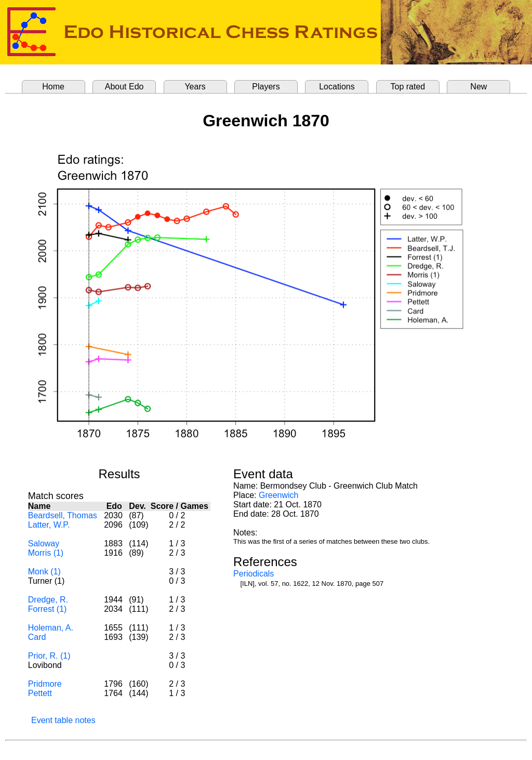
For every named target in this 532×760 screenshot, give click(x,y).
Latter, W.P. (49, 525)
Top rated (408, 87)
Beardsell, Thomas (63, 515)
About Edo (124, 87)
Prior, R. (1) (49, 656)
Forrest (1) (48, 609)
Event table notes (63, 720)
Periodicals (254, 574)
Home (53, 87)
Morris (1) (46, 553)
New (478, 87)
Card (37, 637)
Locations (337, 87)
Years (195, 87)
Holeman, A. (51, 628)
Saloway (44, 543)
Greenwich (278, 495)
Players (266, 87)
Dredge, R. (48, 600)
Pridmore (45, 684)
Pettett (40, 693)
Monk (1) (44, 572)
